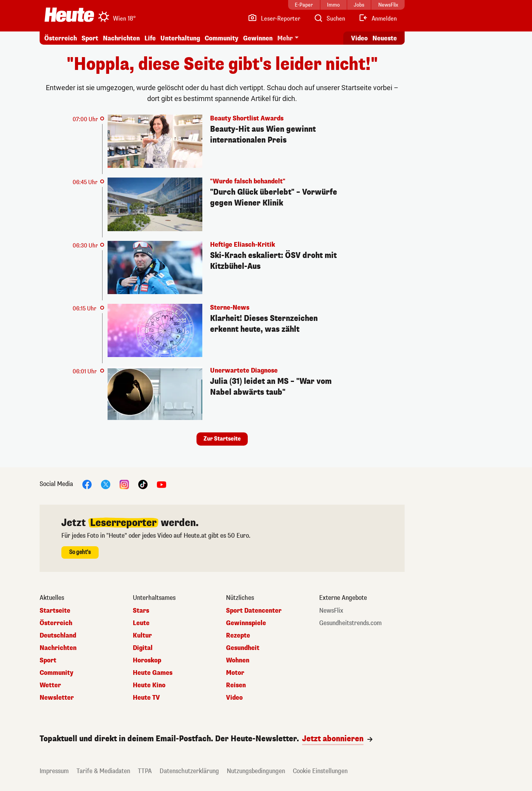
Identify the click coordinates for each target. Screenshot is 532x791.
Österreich (61, 38)
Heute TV (146, 698)
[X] (106, 484)
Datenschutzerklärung (189, 771)
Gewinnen (258, 38)
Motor (235, 673)
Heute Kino (149, 685)
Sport (90, 38)
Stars (141, 611)
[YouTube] (162, 484)
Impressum (54, 771)
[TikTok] (143, 484)
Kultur (142, 636)
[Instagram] (124, 484)
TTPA (145, 771)
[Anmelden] (378, 19)
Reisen (236, 685)
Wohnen (238, 660)
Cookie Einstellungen (320, 771)
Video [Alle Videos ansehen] (359, 38)
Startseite (55, 611)
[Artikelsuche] (329, 19)
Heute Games (153, 673)
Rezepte (238, 636)
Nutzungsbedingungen (256, 771)
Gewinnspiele (246, 623)
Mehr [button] (285, 38)
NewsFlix (331, 611)
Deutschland (58, 636)
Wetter (50, 685)
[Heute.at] (69, 15)
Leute (141, 623)
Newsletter (57, 698)
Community (222, 38)
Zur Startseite (222, 439)
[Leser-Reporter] (274, 19)
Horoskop (147, 660)
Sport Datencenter (254, 611)
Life (150, 38)
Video (234, 698)
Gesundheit (243, 648)
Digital (143, 648)
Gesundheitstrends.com (350, 623)
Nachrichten (121, 38)
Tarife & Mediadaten (103, 771)
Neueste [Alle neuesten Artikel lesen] (385, 38)
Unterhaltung (180, 38)
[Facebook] (87, 484)
